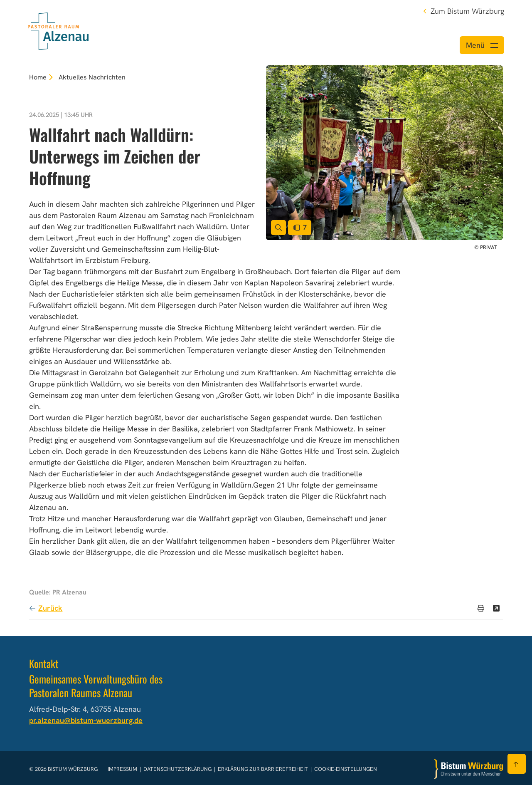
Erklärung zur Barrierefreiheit (263, 769)
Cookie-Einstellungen (346, 769)
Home (38, 77)
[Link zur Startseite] (58, 30)
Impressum (123, 769)
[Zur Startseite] (468, 769)
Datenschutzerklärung (178, 769)
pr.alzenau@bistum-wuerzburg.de (86, 720)
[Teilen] (496, 608)
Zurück (50, 608)
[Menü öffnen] (482, 45)
